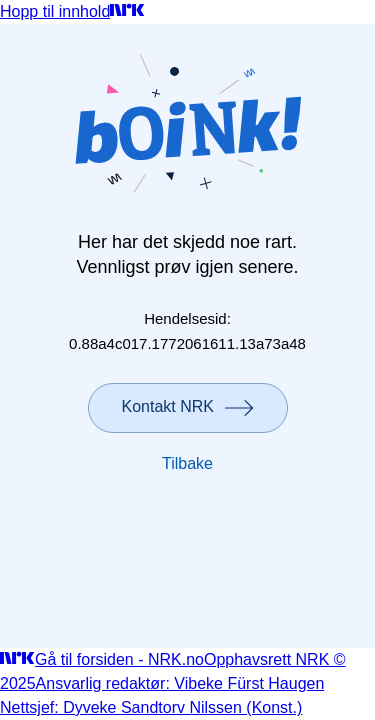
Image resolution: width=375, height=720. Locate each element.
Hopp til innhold (55, 11)
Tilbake (187, 463)
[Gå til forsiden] (127, 11)
